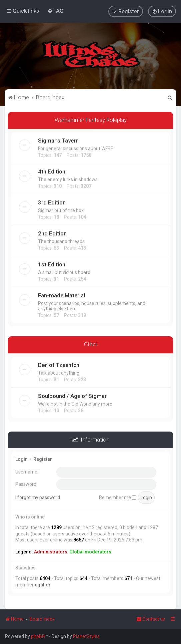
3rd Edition (52, 202)
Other (91, 344)
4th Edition (52, 171)
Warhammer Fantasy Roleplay (91, 119)
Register (43, 459)
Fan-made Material (61, 295)
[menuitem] (55, 11)
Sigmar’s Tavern (58, 140)
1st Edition (52, 264)
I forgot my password (38, 497)
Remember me (118, 497)
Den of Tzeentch (59, 364)
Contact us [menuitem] (151, 619)
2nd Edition (52, 233)
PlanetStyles (86, 636)
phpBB (38, 636)
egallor (43, 584)
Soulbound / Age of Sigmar (72, 395)
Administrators (51, 551)
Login (21, 459)
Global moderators (90, 551)
